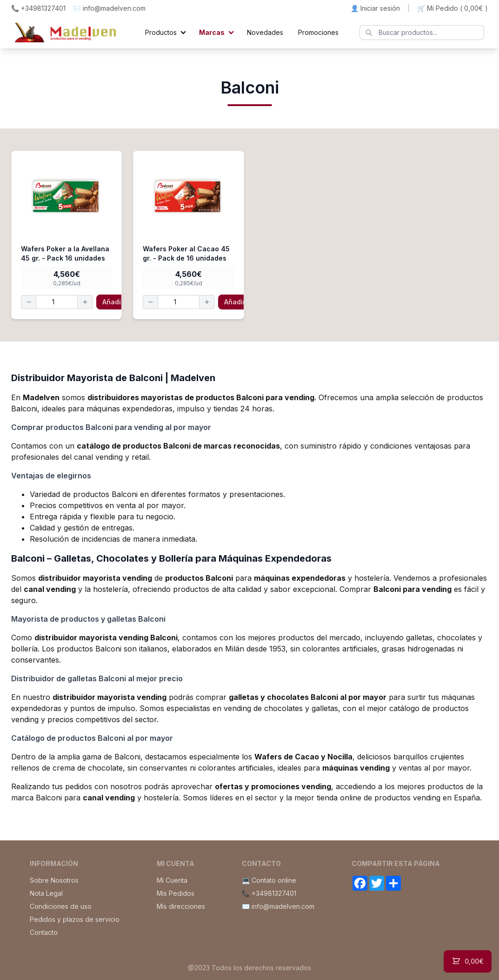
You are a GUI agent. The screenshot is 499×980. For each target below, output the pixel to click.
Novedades (265, 32)
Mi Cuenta (172, 880)
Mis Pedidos (176, 893)
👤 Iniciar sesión (375, 8)
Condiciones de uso (61, 906)
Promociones (318, 32)
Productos (161, 32)
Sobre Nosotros (54, 880)
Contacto (44, 932)
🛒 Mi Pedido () (452, 8)
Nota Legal (46, 893)
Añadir (113, 302)
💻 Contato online (269, 880)
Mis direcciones (181, 906)
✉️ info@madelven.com (109, 8)
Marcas (212, 32)
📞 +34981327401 (38, 8)
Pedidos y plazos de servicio (75, 919)
